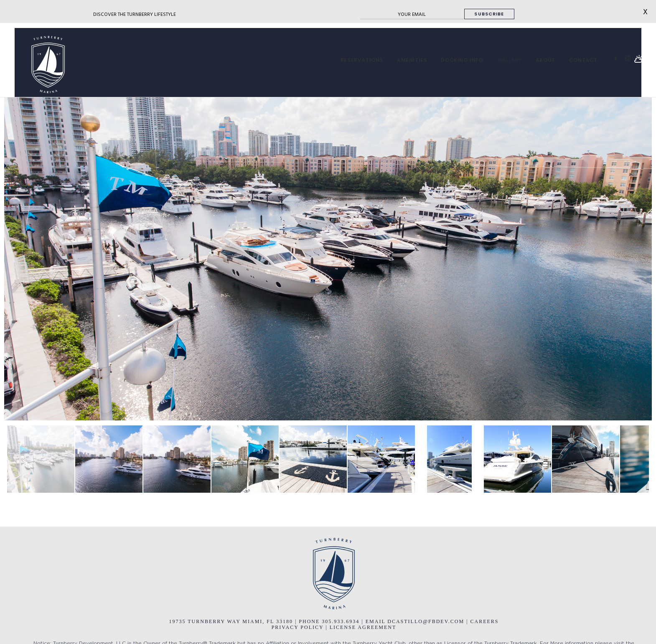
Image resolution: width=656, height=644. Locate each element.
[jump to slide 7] (449, 459)
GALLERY (510, 60)
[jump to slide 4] (245, 459)
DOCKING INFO (462, 60)
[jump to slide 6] (381, 459)
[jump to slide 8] (517, 459)
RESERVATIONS (362, 60)
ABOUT (545, 60)
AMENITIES (412, 60)
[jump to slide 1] (41, 459)
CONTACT (583, 60)
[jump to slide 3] (177, 459)
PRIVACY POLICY (298, 627)
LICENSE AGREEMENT (363, 627)
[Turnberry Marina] (40, 65)
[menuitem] (362, 60)
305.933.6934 (342, 621)
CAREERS (485, 621)
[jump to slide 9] (586, 459)
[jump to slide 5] (313, 459)
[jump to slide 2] (109, 459)
